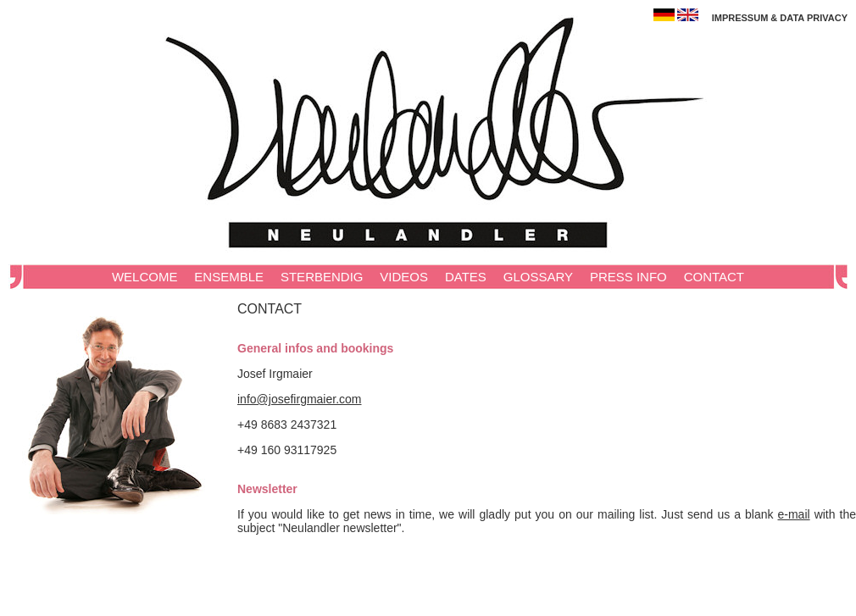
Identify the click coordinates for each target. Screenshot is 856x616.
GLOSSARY (538, 277)
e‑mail (794, 514)
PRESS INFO (628, 277)
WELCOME (145, 277)
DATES (466, 277)
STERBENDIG (322, 277)
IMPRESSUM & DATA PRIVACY (780, 18)
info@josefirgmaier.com (300, 399)
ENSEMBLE (229, 277)
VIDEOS (404, 277)
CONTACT (714, 277)
